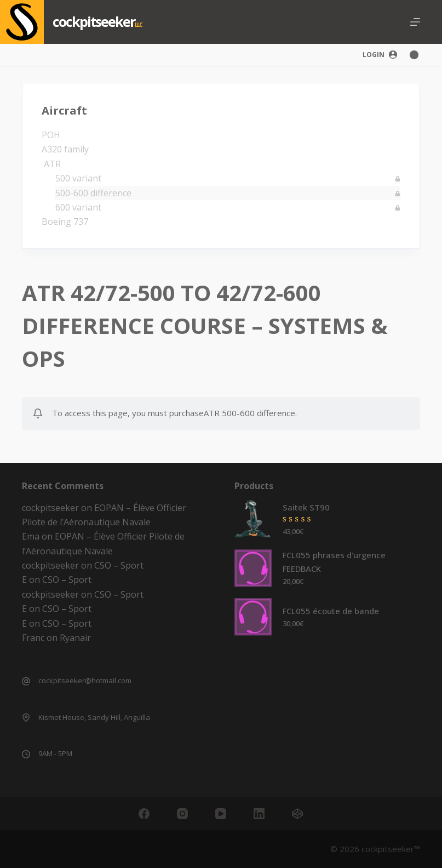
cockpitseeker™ (391, 849)
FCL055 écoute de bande (331, 611)
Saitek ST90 (306, 507)
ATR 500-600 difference (249, 413)
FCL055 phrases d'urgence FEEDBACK (334, 562)
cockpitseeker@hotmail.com (85, 680)
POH (51, 135)
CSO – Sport (119, 565)
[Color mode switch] (414, 55)
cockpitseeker (94, 21)
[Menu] (415, 22)
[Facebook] (144, 814)
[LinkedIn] (259, 814)
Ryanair (75, 638)
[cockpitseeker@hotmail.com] (26, 681)
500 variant (78, 178)
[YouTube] (221, 814)
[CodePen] (297, 814)
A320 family (65, 149)
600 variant (78, 207)
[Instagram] (182, 814)
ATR (51, 164)
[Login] (380, 55)
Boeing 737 (65, 222)
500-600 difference (93, 193)
